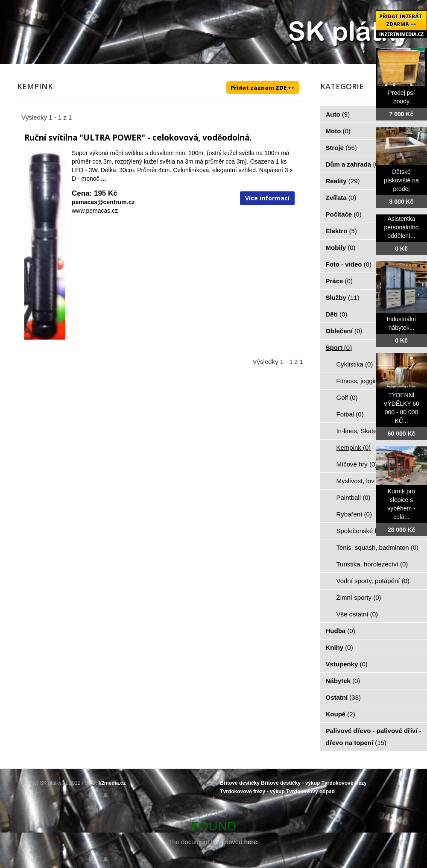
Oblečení (344, 331)
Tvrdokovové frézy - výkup (252, 792)
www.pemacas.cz (95, 211)
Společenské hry (365, 531)
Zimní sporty (359, 597)
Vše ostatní (357, 614)
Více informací (267, 198)
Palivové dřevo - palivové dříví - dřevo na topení (374, 737)
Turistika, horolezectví (372, 564)
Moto (338, 131)
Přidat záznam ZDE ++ (263, 88)
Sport (339, 347)
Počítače (344, 214)
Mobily (341, 248)
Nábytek (343, 681)
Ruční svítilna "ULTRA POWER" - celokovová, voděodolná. (138, 138)
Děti (337, 314)
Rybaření (354, 514)
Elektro (341, 231)
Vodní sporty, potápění (373, 581)
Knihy (339, 647)
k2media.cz (112, 783)
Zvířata (341, 198)
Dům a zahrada (353, 164)
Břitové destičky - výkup (290, 783)
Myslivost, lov (360, 481)
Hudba (341, 631)
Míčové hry (357, 464)
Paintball (354, 497)
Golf (347, 397)
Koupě (341, 714)
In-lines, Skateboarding (374, 431)
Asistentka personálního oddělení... (402, 227)
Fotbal (350, 414)
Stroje (341, 148)
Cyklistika (355, 364)
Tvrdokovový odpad (310, 792)
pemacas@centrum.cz (103, 202)
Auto (338, 114)
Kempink (354, 447)
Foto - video (349, 264)
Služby (343, 298)
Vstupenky (347, 664)
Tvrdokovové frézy (344, 783)
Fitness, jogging (364, 381)
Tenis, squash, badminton (378, 547)
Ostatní (344, 697)
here (251, 842)
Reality (343, 181)
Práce (339, 281)
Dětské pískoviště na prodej (401, 180)
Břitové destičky (240, 783)
